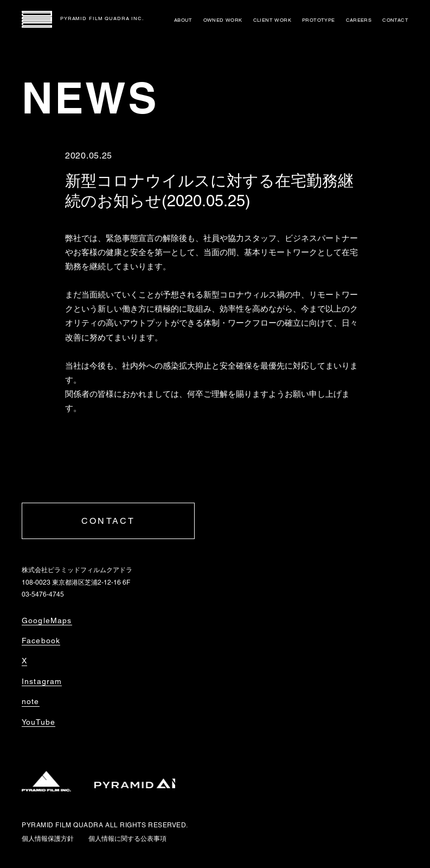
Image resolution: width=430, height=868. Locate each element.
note (31, 701)
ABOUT (183, 20)
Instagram (42, 681)
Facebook (41, 641)
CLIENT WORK (272, 20)
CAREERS (359, 20)
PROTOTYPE (319, 20)
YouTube (38, 722)
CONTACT (395, 20)
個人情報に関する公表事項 (127, 839)
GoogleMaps (47, 620)
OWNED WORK (223, 20)
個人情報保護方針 (48, 839)
